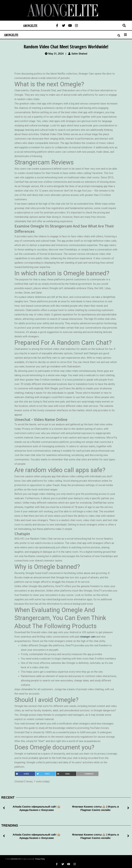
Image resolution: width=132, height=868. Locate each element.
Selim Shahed (79, 54)
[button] (4, 808)
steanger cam (88, 637)
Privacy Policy (40, 859)
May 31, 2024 (56, 54)
